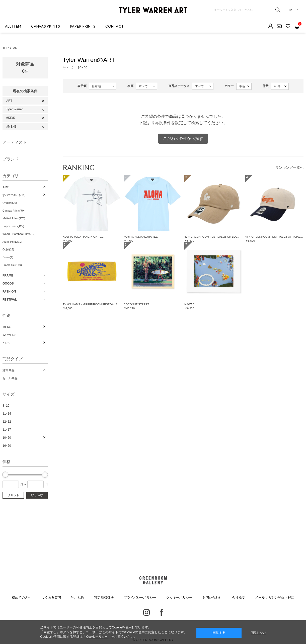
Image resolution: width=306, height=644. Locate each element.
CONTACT (114, 26)
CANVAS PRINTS (46, 26)
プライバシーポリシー (140, 597)
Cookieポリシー (97, 637)
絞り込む (37, 495)
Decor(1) (8, 257)
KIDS (6, 343)
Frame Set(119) (12, 265)
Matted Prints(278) (14, 218)
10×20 (7, 438)
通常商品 (9, 370)
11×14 (7, 414)
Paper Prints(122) (13, 226)
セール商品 (10, 378)
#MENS (11, 127)
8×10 (6, 406)
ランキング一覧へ (289, 167)
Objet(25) (8, 249)
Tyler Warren (15, 109)
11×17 (7, 430)
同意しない (258, 633)
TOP (6, 48)
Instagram (146, 612)
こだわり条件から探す (183, 139)
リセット (13, 495)
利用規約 (78, 597)
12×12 (7, 422)
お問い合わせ (212, 597)
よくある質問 (51, 597)
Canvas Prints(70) (14, 211)
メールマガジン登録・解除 (275, 597)
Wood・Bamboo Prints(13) (19, 234)
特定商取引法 (104, 597)
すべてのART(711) (14, 195)
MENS (7, 327)
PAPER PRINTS (83, 26)
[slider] (5, 475)
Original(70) (10, 203)
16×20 (7, 446)
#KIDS (11, 118)
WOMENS (9, 335)
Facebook (161, 612)
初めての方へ (22, 597)
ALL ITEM (13, 26)
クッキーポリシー (179, 597)
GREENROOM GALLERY (153, 580)
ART (16, 48)
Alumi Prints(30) (12, 242)
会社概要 (239, 597)
